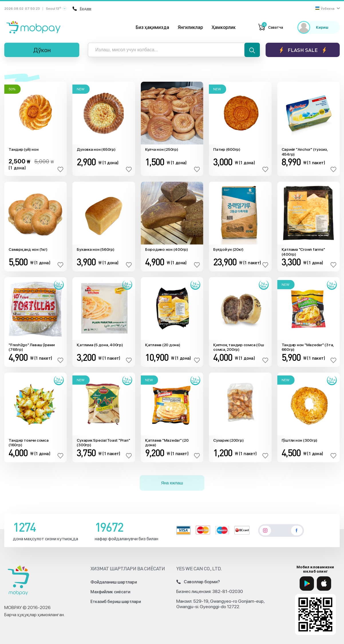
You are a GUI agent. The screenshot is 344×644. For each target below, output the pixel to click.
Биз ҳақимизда (152, 27)
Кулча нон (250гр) (162, 149)
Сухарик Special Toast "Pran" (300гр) (103, 443)
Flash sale (303, 50)
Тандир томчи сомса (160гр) (29, 443)
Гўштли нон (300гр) (300, 440)
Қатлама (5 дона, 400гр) (100, 345)
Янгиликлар (190, 27)
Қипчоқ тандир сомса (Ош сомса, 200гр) (238, 347)
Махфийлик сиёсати (110, 592)
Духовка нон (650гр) (96, 149)
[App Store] (324, 584)
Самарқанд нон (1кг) (28, 249)
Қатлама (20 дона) (163, 345)
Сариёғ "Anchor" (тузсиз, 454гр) (305, 152)
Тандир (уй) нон (23, 149)
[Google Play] (307, 584)
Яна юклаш (172, 483)
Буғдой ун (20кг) (228, 249)
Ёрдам (81, 9)
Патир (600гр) (227, 149)
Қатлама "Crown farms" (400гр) (303, 252)
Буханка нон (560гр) (95, 249)
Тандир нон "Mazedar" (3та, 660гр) (308, 347)
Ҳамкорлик (224, 27)
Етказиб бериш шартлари (116, 602)
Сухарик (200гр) (228, 440)
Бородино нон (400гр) (167, 249)
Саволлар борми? (198, 582)
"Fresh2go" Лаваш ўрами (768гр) (32, 347)
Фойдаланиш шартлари (114, 582)
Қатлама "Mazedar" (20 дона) (167, 443)
